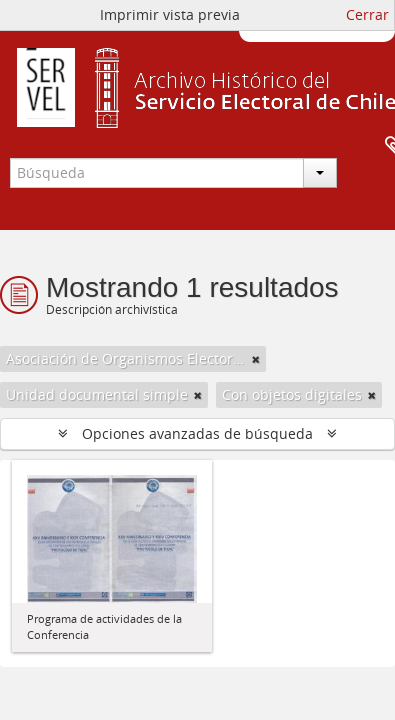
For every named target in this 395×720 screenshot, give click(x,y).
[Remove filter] (256, 359)
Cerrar (367, 14)
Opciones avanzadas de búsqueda (197, 433)
